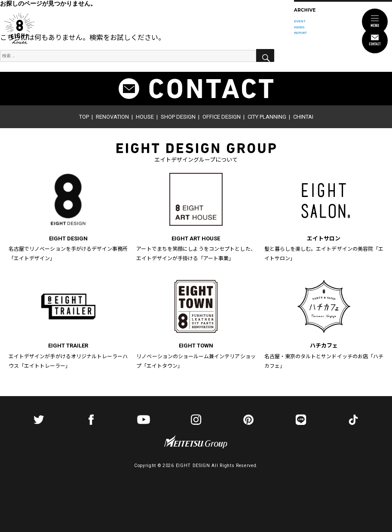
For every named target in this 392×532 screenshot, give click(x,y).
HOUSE (145, 117)
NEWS (299, 27)
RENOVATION (112, 117)
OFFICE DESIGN (222, 117)
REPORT (300, 33)
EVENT (300, 21)
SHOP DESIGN (178, 117)
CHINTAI (303, 117)
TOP (84, 117)
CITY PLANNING (267, 117)
